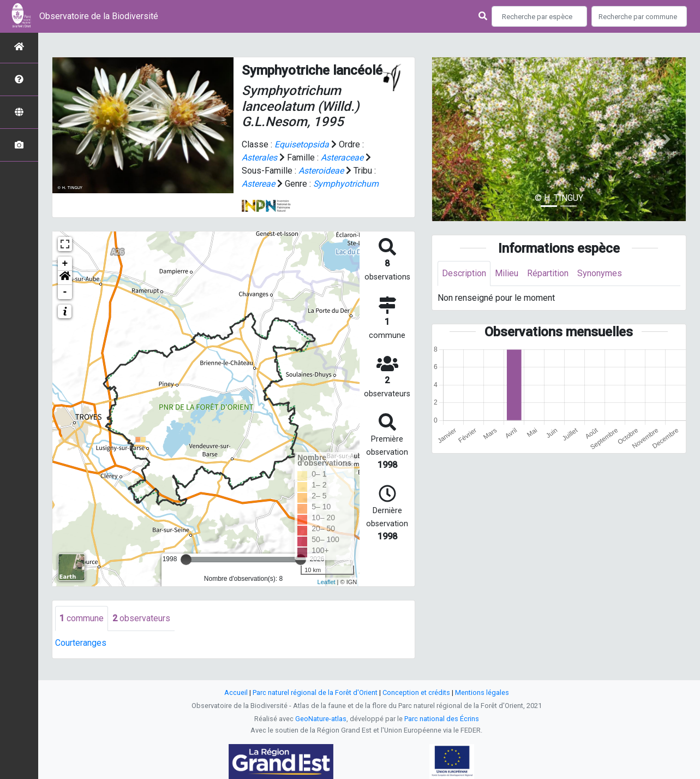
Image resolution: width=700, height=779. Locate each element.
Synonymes (600, 273)
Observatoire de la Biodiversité (99, 16)
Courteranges (81, 643)
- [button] (65, 292)
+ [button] (65, 264)
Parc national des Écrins (442, 719)
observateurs (141, 618)
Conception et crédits (416, 692)
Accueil (236, 692)
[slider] (186, 560)
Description (464, 273)
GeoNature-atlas (321, 719)
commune (82, 618)
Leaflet (327, 582)
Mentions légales (482, 692)
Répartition (548, 273)
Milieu (507, 273)
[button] (65, 278)
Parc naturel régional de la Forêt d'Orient (315, 692)
